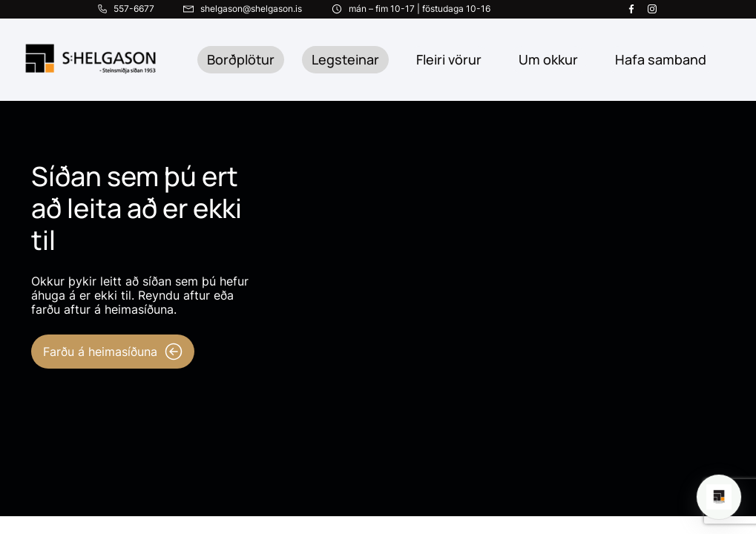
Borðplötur (241, 59)
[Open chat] (719, 497)
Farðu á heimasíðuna (113, 352)
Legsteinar (345, 59)
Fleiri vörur (449, 59)
